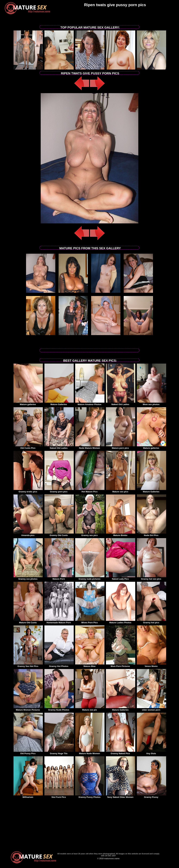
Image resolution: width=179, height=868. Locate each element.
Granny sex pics (90, 534)
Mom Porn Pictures (121, 665)
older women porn (151, 709)
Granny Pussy (151, 796)
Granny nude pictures (90, 578)
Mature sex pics (121, 491)
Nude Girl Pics (151, 534)
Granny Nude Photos (59, 709)
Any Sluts (151, 752)
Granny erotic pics (28, 491)
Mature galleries (28, 403)
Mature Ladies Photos (121, 621)
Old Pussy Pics (28, 752)
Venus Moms (151, 665)
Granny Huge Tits (59, 752)
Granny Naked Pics (121, 752)
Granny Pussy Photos (90, 796)
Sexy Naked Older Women (121, 796)
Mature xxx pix (90, 709)
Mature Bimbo (121, 534)
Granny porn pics (59, 491)
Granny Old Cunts (59, 534)
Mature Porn (59, 578)
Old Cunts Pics (28, 447)
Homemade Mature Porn (59, 621)
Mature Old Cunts (28, 621)
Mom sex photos (151, 403)
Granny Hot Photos (59, 665)
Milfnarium (28, 796)
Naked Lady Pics (121, 578)
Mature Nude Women (90, 752)
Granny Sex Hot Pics (28, 665)
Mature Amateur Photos (90, 403)
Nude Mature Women (90, 447)
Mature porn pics (121, 447)
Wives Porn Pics (90, 621)
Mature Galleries (59, 403)
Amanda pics (28, 534)
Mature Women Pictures (28, 709)
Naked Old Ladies (121, 403)
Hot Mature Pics (90, 491)
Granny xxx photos (28, 578)
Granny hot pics (151, 621)
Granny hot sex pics (151, 578)
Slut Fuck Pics (59, 796)
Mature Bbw (90, 665)
